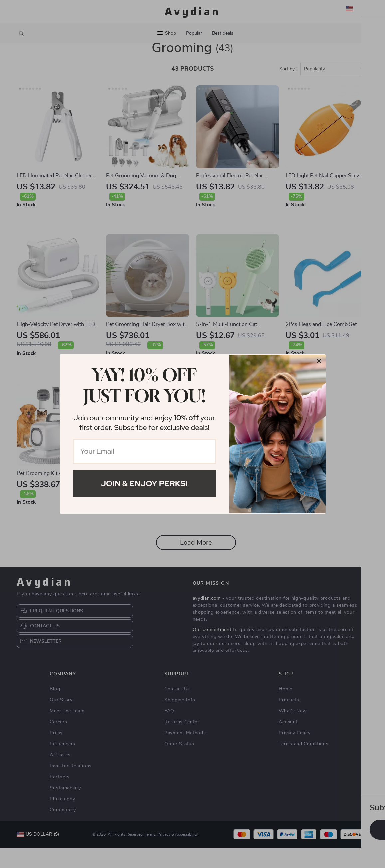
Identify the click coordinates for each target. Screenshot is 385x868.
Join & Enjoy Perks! (144, 483)
